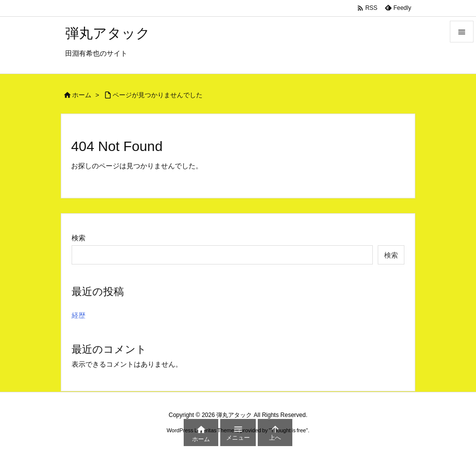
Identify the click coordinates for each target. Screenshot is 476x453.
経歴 (79, 315)
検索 (79, 238)
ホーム (82, 95)
